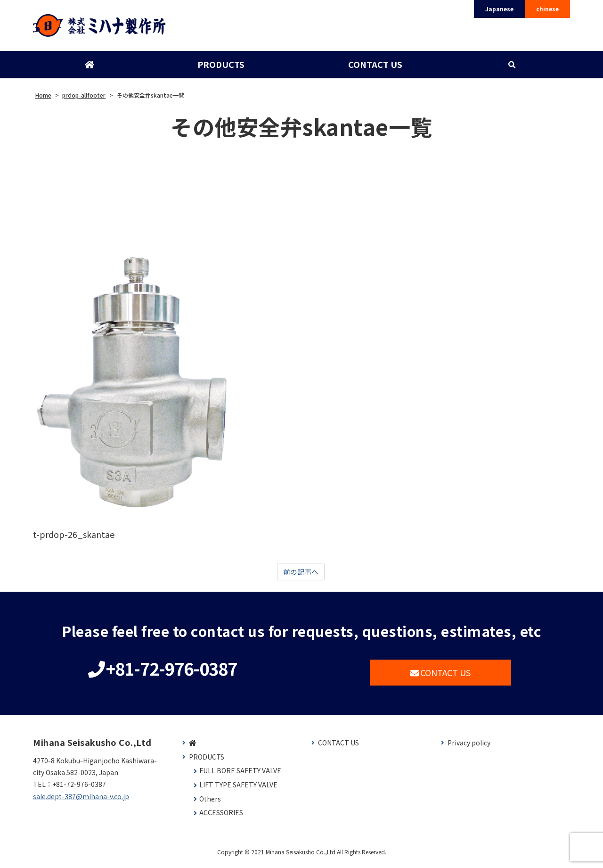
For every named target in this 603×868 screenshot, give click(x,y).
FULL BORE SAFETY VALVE (240, 775)
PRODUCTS (220, 67)
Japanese (499, 9)
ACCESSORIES (221, 817)
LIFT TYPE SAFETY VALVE (238, 789)
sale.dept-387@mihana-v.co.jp (81, 801)
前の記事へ (301, 576)
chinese (547, 9)
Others (210, 803)
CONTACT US (374, 67)
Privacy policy (469, 748)
